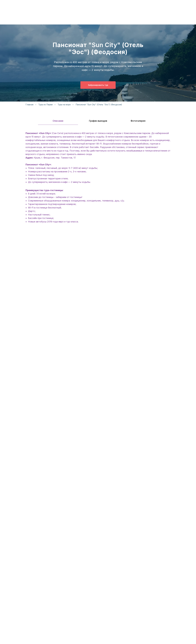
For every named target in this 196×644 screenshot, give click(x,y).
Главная (29, 105)
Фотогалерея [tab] (138, 121)
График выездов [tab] (98, 121)
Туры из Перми (45, 105)
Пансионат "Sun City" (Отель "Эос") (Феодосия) (99, 105)
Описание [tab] (58, 121)
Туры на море (64, 105)
